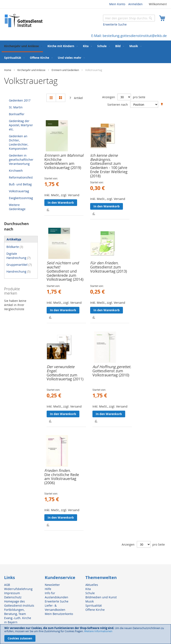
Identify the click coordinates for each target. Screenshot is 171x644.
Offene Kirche (95, 610)
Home (8, 70)
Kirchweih (16, 171)
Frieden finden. (58, 470)
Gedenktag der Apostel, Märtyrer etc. (21, 125)
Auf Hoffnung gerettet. (112, 367)
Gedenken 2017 (20, 100)
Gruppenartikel (19, 265)
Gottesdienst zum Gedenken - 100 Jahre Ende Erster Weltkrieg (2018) (109, 170)
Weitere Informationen (98, 631)
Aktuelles (92, 585)
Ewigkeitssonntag (21, 198)
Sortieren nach (118, 104)
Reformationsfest (21, 177)
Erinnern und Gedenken (66, 70)
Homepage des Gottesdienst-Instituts (19, 603)
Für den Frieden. (104, 263)
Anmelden (135, 4)
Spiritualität (94, 605)
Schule (90, 593)
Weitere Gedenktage (17, 207)
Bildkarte (15, 247)
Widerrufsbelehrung (18, 589)
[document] (85, 634)
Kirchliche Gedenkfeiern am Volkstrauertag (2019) (63, 164)
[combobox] (129, 18)
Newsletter (52, 585)
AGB (7, 585)
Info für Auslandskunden (56, 595)
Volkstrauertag (19, 191)
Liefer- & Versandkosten (55, 608)
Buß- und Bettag (20, 184)
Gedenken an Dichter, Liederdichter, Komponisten (19, 142)
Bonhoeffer (17, 114)
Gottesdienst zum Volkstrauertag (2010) (111, 373)
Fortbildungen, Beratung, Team (15, 612)
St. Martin (16, 107)
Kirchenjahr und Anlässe (32, 70)
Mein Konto (117, 4)
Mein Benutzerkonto (59, 614)
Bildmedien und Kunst (101, 597)
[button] (48, 210)
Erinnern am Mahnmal (64, 155)
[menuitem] (22, 46)
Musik (90, 601)
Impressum (12, 593)
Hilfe (48, 589)
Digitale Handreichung (18, 256)
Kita (88, 589)
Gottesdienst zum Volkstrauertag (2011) (65, 377)
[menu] (85, 52)
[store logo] (24, 21)
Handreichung (18, 271)
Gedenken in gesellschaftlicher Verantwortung (21, 160)
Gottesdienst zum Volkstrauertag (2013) (109, 269)
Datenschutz (13, 597)
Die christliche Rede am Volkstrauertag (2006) (62, 479)
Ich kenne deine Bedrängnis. (104, 157)
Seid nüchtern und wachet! (63, 265)
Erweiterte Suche (115, 24)
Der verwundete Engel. (61, 369)
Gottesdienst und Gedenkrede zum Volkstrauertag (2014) (65, 275)
